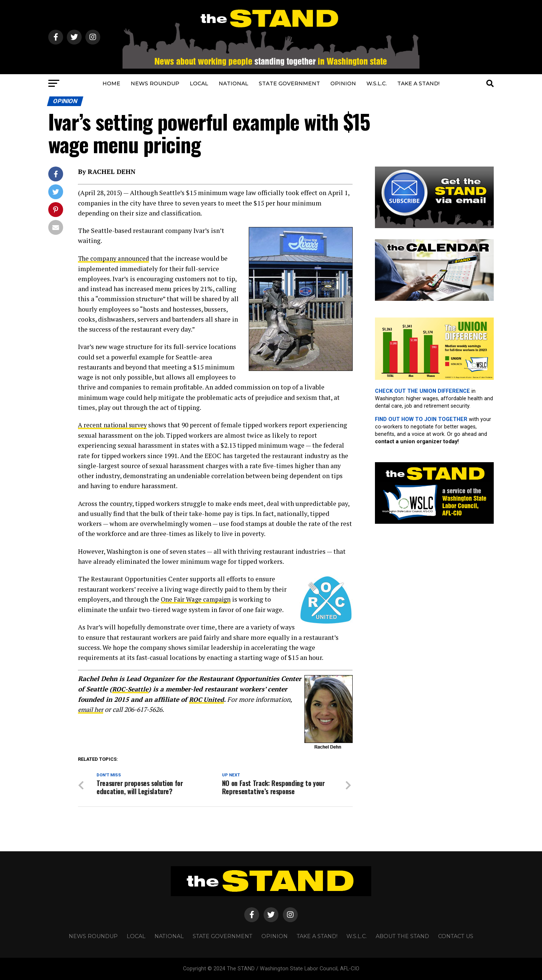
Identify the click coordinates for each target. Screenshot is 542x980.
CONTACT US (456, 936)
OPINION (343, 83)
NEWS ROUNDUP (155, 83)
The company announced (115, 258)
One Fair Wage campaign (197, 599)
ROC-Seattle (131, 688)
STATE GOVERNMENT (289, 83)
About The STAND (402, 936)
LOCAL (199, 83)
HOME (111, 83)
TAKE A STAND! (418, 83)
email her (92, 708)
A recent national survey (114, 425)
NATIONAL (234, 83)
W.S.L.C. (377, 83)
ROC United (207, 698)
